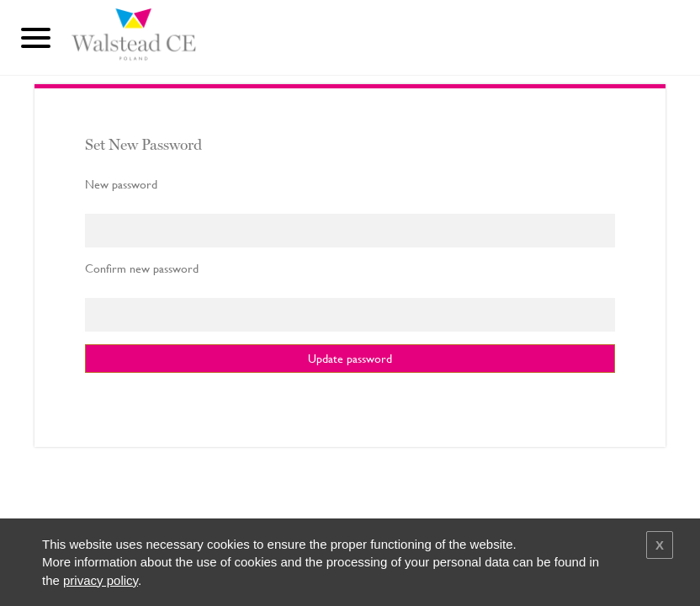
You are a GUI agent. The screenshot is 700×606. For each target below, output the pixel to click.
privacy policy (101, 580)
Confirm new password (142, 268)
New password (121, 184)
